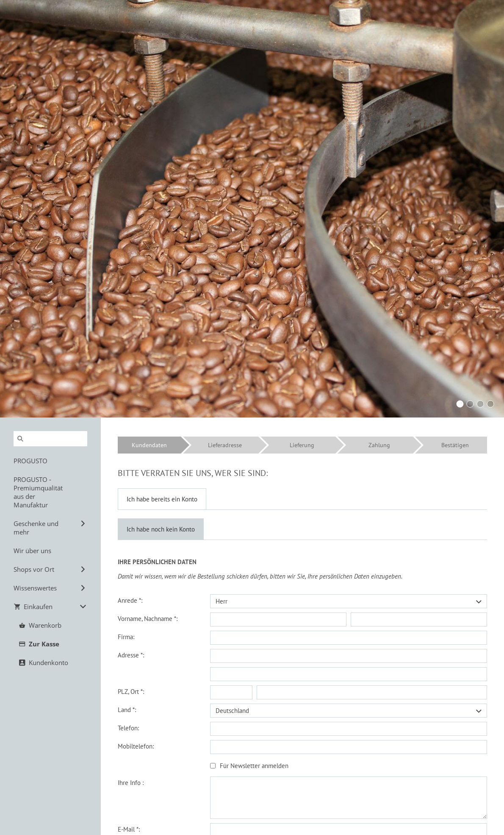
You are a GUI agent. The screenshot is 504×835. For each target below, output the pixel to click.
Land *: (127, 710)
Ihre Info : (131, 783)
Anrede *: (130, 600)
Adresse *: (131, 655)
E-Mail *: (129, 829)
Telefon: (128, 728)
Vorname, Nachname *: (148, 619)
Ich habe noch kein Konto (161, 529)
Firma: (126, 637)
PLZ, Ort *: (131, 692)
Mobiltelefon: (136, 746)
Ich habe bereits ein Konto (162, 499)
